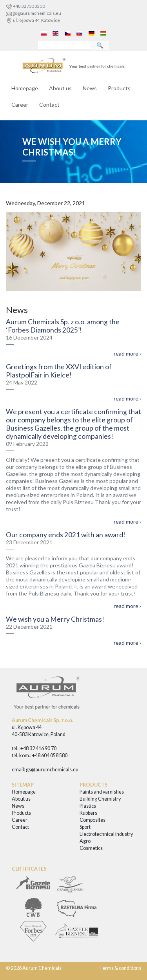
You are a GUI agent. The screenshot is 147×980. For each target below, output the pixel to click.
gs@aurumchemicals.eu (37, 13)
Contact (49, 105)
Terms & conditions (120, 968)
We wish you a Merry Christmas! (55, 619)
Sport (85, 827)
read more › (127, 353)
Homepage (25, 88)
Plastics (88, 806)
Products (119, 88)
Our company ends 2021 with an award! (66, 535)
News (90, 88)
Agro (85, 841)
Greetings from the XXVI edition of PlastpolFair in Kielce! (59, 371)
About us (60, 88)
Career (20, 105)
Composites (93, 820)
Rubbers (88, 813)
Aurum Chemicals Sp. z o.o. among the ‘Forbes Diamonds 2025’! (63, 326)
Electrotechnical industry (106, 834)
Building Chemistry (100, 799)
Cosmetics (91, 848)
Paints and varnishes (102, 792)
